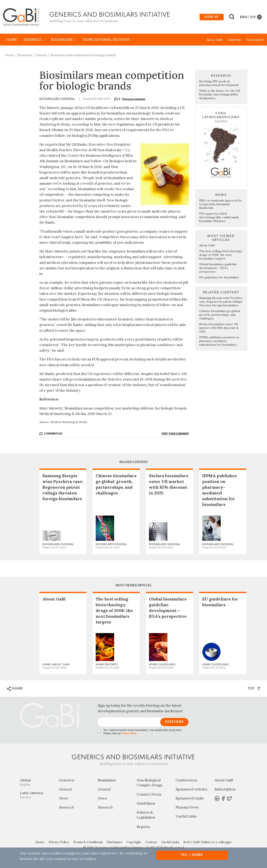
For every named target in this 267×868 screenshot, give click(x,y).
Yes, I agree (192, 855)
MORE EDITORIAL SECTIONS (108, 40)
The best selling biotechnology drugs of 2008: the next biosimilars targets (221, 255)
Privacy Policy (129, 734)
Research (66, 808)
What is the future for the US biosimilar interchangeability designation (220, 95)
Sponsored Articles (191, 790)
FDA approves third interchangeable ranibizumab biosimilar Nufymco (219, 218)
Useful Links (186, 817)
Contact (151, 843)
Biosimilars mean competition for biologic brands (83, 56)
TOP (254, 689)
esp (253, 17)
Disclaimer (115, 843)
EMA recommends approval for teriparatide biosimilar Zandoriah (221, 205)
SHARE (15, 689)
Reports (143, 827)
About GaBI (214, 40)
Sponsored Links (190, 799)
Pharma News (187, 808)
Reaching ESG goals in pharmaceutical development (219, 84)
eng (243, 17)
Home (12, 40)
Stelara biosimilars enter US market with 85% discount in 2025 (219, 328)
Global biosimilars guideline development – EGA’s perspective (218, 269)
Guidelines (146, 804)
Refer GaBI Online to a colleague (208, 843)
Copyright (134, 843)
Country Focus (149, 795)
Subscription (255, 40)
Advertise (234, 40)
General (41, 56)
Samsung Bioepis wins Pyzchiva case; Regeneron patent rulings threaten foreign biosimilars (221, 302)
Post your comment (134, 100)
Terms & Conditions (88, 843)
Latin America (36, 795)
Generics (34, 40)
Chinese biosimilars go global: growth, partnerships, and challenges (220, 315)
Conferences (186, 781)
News (63, 799)
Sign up (212, 17)
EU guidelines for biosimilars (219, 278)
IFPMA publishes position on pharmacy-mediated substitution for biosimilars (219, 342)
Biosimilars (64, 40)
